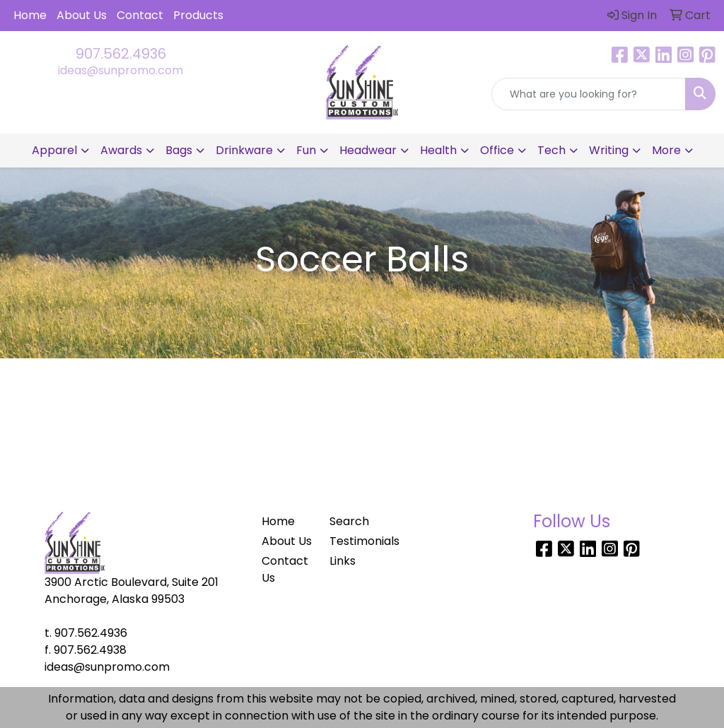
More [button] (666, 150)
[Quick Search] (589, 94)
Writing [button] (609, 150)
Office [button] (497, 150)
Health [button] (438, 150)
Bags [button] (179, 150)
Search (349, 521)
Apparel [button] (54, 150)
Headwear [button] (368, 150)
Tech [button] (551, 150)
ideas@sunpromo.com (121, 70)
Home (30, 15)
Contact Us (285, 569)
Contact (140, 15)
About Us (82, 15)
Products (198, 15)
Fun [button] (306, 150)
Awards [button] (121, 150)
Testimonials (355, 541)
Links (343, 561)
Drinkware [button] (244, 150)
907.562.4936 (121, 54)
